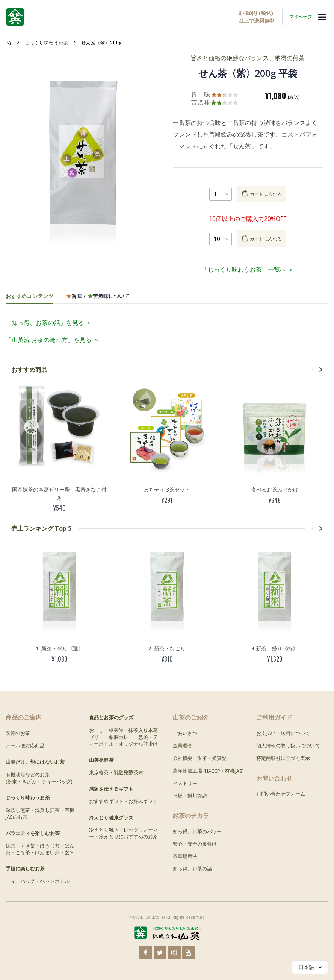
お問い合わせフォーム (281, 794)
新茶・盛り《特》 (275, 648)
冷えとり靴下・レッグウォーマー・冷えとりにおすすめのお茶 (123, 833)
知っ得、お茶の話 (193, 869)
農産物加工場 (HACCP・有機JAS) (208, 771)
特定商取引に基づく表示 (283, 758)
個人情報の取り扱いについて (288, 746)
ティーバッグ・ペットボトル (38, 881)
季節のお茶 (18, 733)
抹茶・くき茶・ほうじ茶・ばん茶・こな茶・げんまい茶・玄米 (40, 849)
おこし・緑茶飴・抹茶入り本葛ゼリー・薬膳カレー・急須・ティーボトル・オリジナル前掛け (123, 737)
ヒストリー (185, 783)
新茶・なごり (167, 648)
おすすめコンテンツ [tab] (29, 296)
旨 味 (201, 94)
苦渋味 (200, 102)
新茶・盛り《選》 (59, 648)
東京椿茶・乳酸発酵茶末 (116, 772)
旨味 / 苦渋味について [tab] (98, 296)
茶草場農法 (185, 856)
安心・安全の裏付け (195, 844)
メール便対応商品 (25, 746)
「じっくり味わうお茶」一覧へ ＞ (248, 269)
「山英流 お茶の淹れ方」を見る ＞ (52, 340)
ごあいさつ (185, 733)
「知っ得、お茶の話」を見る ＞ (49, 323)
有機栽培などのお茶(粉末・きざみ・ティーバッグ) (39, 778)
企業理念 (183, 746)
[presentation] (313, 369)
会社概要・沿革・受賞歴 (200, 758)
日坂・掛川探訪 (190, 796)
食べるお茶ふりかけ (275, 489)
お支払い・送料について (283, 733)
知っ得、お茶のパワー (197, 831)
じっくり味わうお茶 (47, 42)
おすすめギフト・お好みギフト (123, 801)
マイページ (301, 17)
